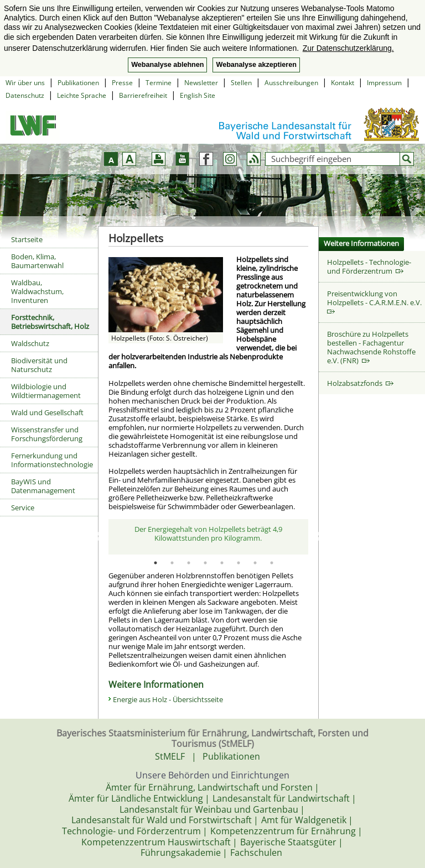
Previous (100, 537)
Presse (122, 83)
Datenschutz (25, 95)
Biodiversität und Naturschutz (39, 365)
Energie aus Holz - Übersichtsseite (168, 699)
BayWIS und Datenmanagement (43, 486)
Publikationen (78, 83)
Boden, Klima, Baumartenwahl (37, 261)
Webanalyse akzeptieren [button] (256, 65)
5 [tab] (222, 563)
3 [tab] (189, 563)
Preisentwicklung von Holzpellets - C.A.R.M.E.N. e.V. (376, 302)
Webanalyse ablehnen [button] (167, 65)
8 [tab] (272, 563)
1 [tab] (156, 563)
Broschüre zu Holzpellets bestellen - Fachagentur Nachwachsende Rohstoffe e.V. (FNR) (371, 347)
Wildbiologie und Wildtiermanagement (46, 391)
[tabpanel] (208, 537)
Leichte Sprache (82, 95)
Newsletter (201, 83)
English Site (198, 95)
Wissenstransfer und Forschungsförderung (47, 434)
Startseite (27, 239)
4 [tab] (205, 563)
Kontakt (343, 83)
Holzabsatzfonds (360, 383)
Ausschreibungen (291, 83)
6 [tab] (239, 563)
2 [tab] (172, 563)
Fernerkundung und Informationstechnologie (52, 460)
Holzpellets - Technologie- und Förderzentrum (369, 266)
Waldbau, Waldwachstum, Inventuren (37, 291)
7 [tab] (255, 563)
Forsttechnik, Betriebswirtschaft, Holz (50, 322)
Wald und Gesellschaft (47, 412)
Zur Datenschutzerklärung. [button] (348, 48)
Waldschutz (30, 343)
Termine (159, 83)
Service (23, 508)
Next (317, 537)
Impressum (384, 83)
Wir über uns (25, 83)
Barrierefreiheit (143, 95)
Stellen (241, 83)
